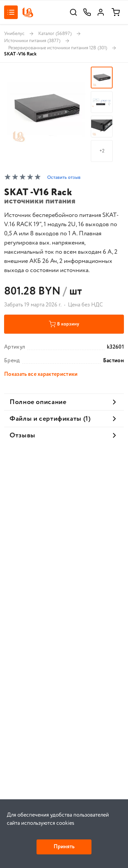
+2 (102, 151)
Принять (64, 847)
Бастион (113, 361)
